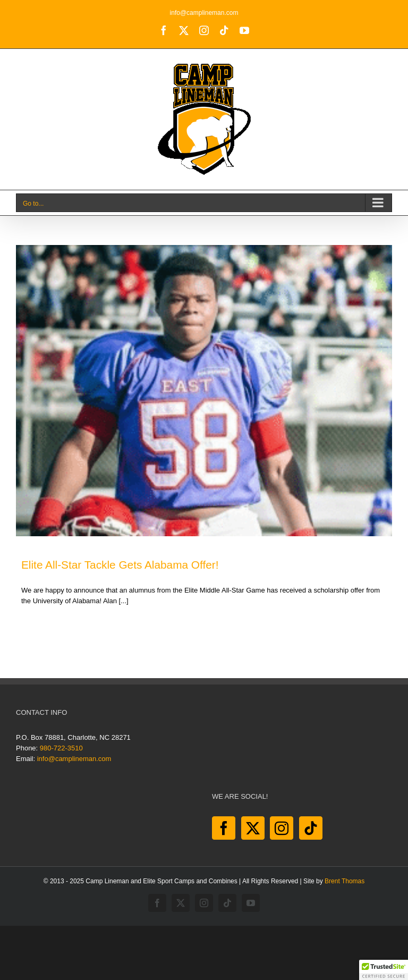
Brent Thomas (345, 881)
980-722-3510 (61, 748)
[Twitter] (253, 828)
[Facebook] (224, 828)
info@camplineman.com (204, 13)
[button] (384, 970)
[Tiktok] (311, 828)
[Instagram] (282, 828)
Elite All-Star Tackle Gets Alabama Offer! (120, 565)
